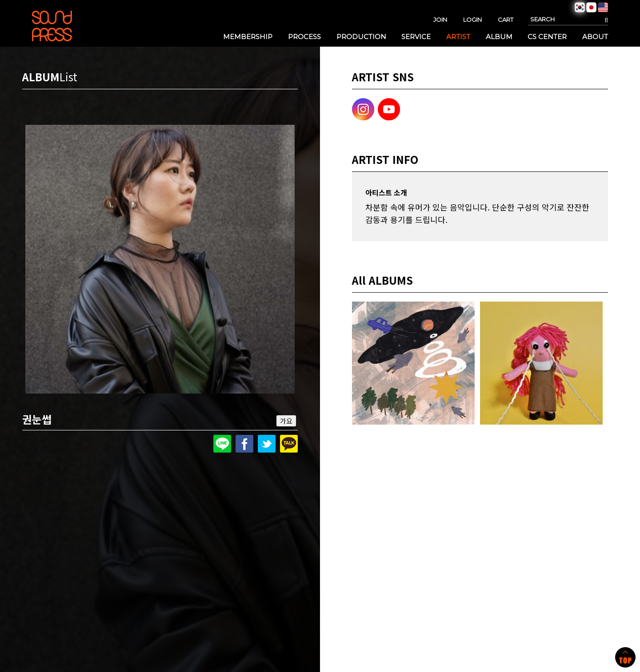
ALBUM (499, 37)
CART (506, 20)
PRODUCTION (361, 37)
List (68, 77)
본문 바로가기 (0, 0)
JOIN (440, 20)
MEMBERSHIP (248, 37)
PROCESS (304, 37)
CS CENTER (547, 37)
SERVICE (416, 37)
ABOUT (595, 37)
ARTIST (458, 37)
